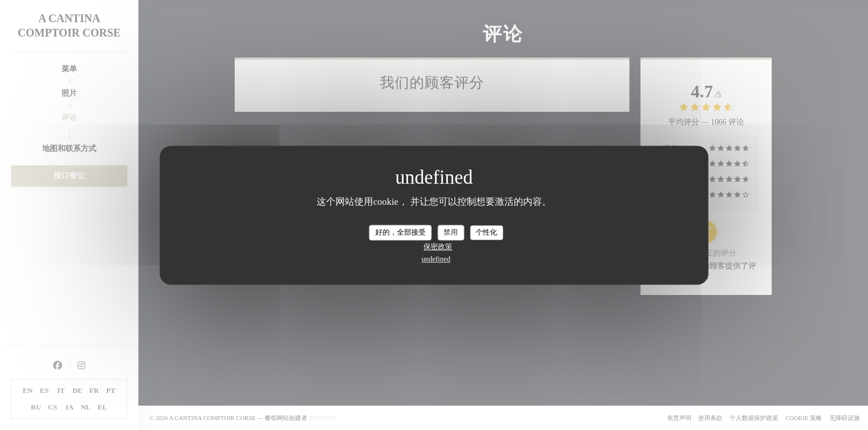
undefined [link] (436, 259)
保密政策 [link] (438, 247)
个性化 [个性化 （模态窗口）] (486, 232)
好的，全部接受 (401, 232)
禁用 (451, 232)
